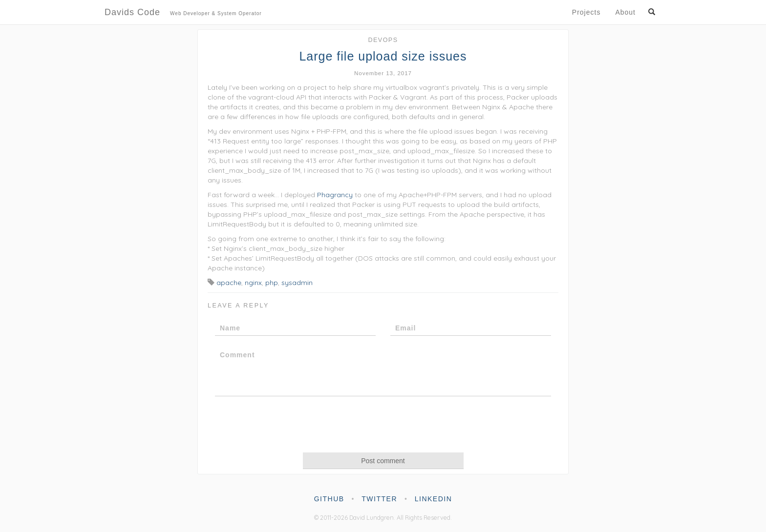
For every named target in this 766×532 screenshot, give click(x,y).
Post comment (383, 461)
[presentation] (383, 424)
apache (229, 283)
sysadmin (297, 283)
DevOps (383, 40)
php (272, 283)
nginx (253, 283)
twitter (379, 499)
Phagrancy (335, 195)
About (625, 12)
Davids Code (183, 13)
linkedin (434, 499)
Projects (586, 12)
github (329, 499)
